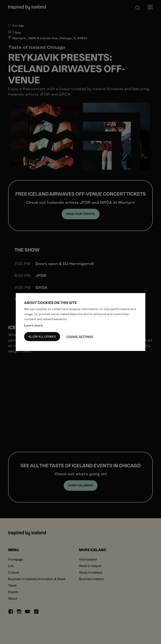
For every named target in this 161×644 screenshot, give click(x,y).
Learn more (33, 325)
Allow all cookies (42, 337)
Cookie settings (80, 337)
